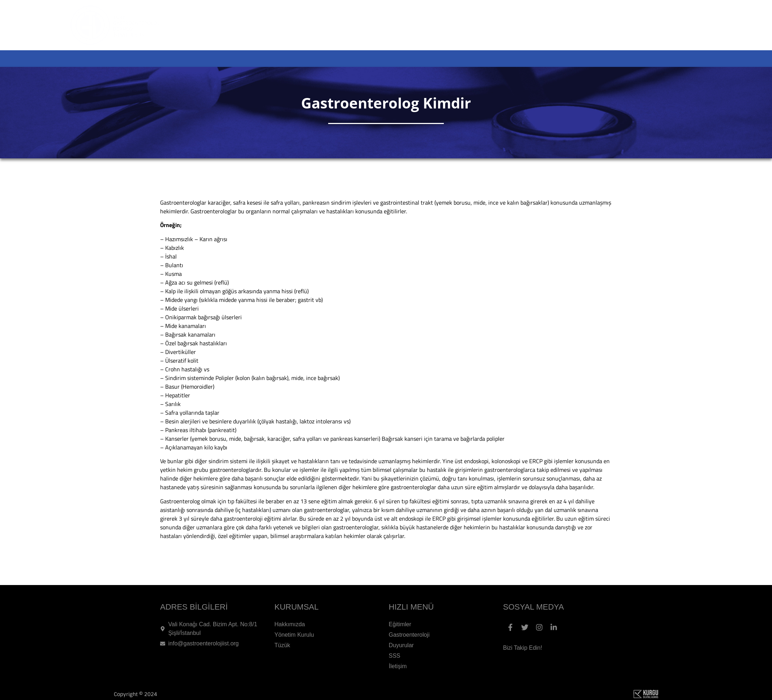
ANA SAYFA (248, 59)
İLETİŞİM (662, 59)
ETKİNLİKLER (373, 59)
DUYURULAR (571, 59)
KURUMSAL (309, 59)
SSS (621, 59)
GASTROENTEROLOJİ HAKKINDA (473, 59)
